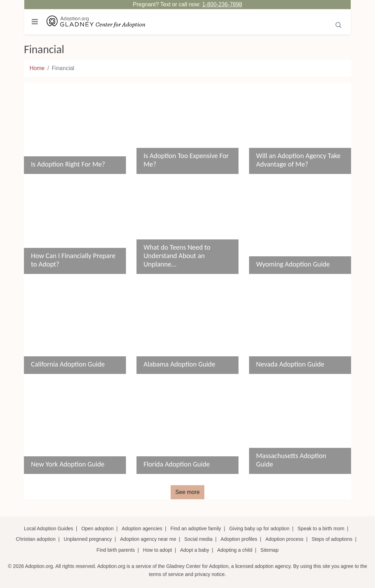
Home (37, 68)
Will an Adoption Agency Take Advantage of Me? (298, 160)
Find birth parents (116, 550)
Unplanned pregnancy (88, 539)
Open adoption (97, 528)
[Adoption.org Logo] (96, 22)
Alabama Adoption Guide (179, 364)
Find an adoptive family (196, 528)
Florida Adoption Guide (177, 464)
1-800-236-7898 (222, 4)
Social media (198, 539)
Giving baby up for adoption (259, 528)
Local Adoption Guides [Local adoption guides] (49, 528)
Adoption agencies (142, 528)
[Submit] (339, 24)
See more (187, 492)
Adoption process (284, 539)
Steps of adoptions (332, 539)
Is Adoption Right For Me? (68, 164)
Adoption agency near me (148, 539)
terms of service (166, 574)
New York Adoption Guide (68, 464)
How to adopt (157, 550)
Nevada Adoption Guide (290, 364)
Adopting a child (235, 550)
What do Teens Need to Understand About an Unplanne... (177, 256)
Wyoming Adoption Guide (293, 264)
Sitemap (269, 550)
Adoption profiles (239, 539)
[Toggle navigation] (35, 22)
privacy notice (210, 574)
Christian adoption (36, 539)
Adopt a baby (195, 550)
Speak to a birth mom (321, 528)
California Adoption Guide (68, 364)
